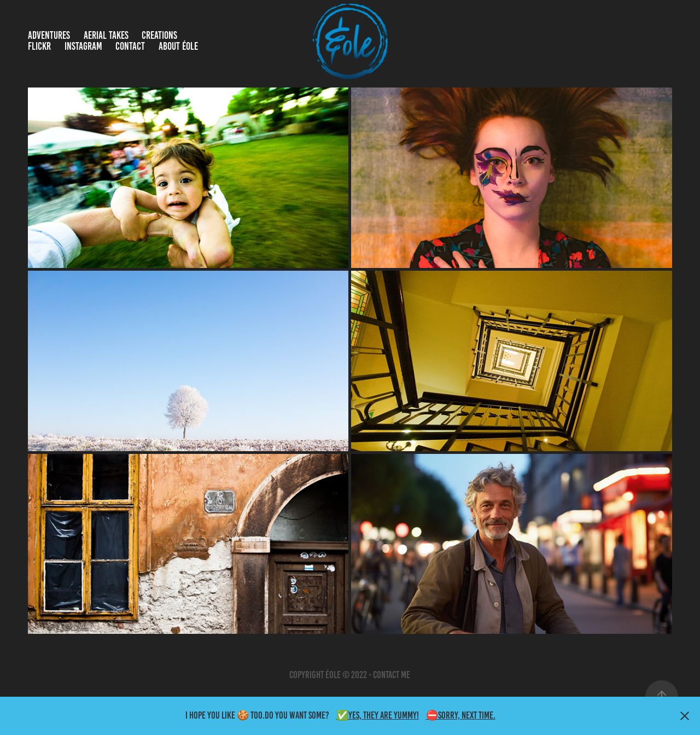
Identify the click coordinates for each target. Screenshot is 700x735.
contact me (392, 675)
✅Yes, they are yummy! (378, 715)
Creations (159, 35)
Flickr (39, 46)
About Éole (178, 46)
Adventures (49, 35)
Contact (130, 46)
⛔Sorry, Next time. (461, 715)
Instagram (83, 46)
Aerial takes (106, 35)
